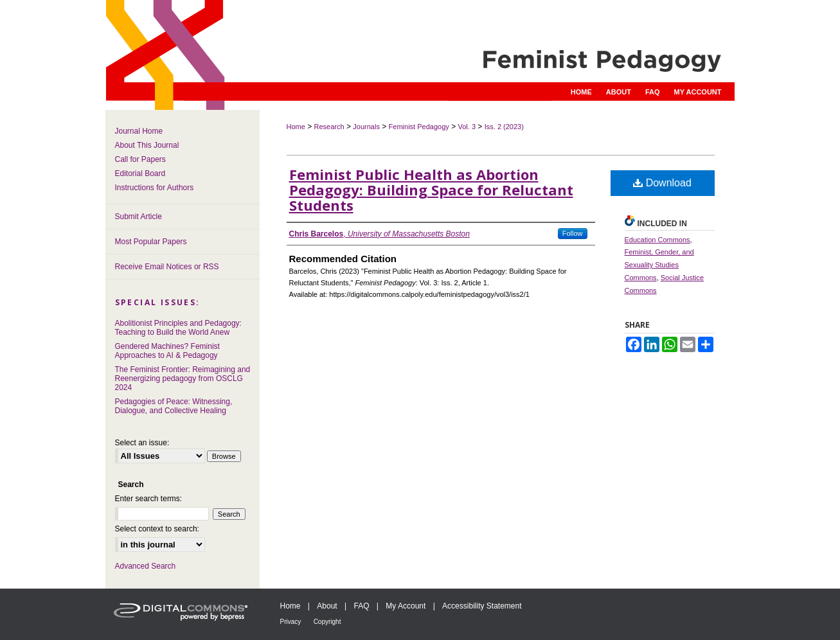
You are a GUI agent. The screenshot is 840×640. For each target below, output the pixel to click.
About (327, 606)
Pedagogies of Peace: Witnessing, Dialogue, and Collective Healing (174, 406)
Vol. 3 (467, 127)
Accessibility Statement (482, 606)
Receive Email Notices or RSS (167, 267)
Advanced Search (146, 566)
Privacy (291, 622)
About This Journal (147, 145)
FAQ (361, 606)
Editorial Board (140, 173)
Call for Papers (140, 159)
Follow (573, 233)
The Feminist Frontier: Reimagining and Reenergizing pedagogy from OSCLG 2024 (183, 378)
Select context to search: (157, 529)
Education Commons (657, 240)
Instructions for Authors (155, 188)
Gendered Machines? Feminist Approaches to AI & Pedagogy (167, 351)
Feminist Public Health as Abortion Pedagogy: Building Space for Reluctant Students (431, 190)
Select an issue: (142, 443)
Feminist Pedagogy (419, 127)
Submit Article (139, 217)
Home (296, 127)
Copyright (327, 622)
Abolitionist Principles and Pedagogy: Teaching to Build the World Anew (178, 328)
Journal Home (139, 131)
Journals (366, 127)
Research (329, 127)
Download (662, 183)
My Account (406, 606)
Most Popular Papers (151, 242)
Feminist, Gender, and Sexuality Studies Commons (659, 265)
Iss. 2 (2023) (504, 127)
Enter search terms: (149, 499)
